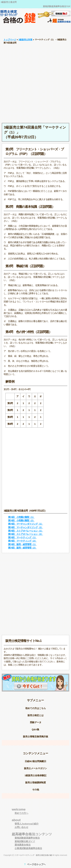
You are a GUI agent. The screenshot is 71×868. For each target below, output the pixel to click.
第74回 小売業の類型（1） (21, 517)
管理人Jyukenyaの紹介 (27, 824)
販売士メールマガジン (35, 768)
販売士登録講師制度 (36, 783)
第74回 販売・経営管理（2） (22, 548)
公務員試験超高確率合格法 (28, 848)
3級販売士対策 (25, 40)
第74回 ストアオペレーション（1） (26, 531)
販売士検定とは (36, 715)
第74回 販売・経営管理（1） (22, 544)
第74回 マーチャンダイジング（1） (26, 524)
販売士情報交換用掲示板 (36, 737)
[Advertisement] (35, 84)
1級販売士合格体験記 (35, 775)
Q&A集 (35, 729)
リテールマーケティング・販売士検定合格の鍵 (33, 855)
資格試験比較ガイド (25, 841)
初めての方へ (21, 813)
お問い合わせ (21, 827)
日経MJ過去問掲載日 (35, 761)
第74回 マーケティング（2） (22, 541)
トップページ (10, 40)
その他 (36, 790)
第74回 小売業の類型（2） (21, 520)
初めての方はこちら (36, 708)
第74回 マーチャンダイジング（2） (26, 527)
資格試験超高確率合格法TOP (57, 6)
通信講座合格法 (23, 845)
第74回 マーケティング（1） (22, 537)
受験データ (36, 722)
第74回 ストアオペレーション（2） (26, 534)
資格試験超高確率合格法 (27, 838)
